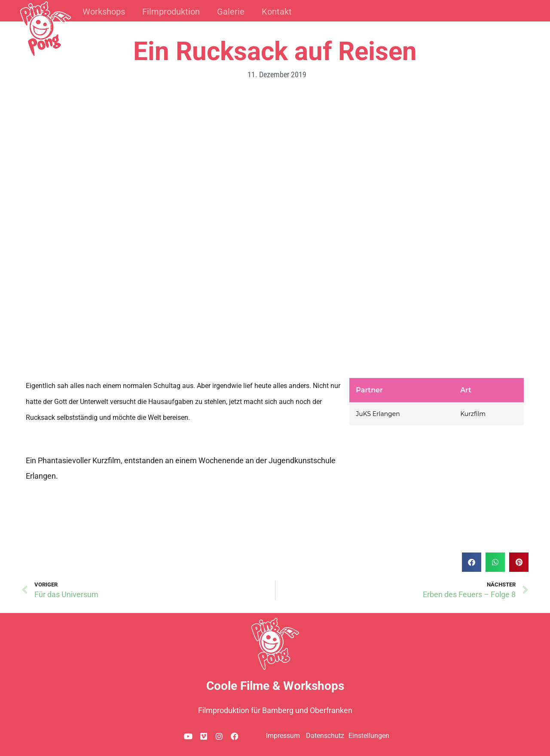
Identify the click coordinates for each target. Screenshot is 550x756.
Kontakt (277, 12)
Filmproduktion (171, 12)
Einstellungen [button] (369, 736)
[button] (472, 562)
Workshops (104, 12)
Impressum (283, 736)
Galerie (231, 12)
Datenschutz (325, 736)
